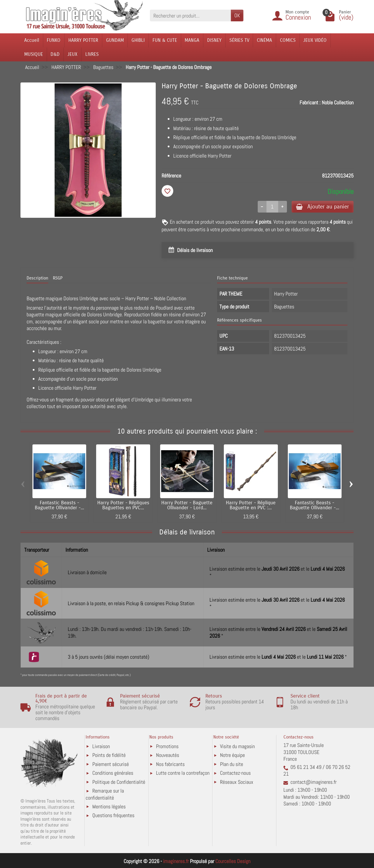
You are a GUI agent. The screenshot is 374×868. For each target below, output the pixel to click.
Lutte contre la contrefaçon (183, 773)
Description (37, 278)
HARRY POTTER (83, 40)
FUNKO (54, 40)
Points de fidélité (109, 755)
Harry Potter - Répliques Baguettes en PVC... (123, 505)
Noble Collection (338, 102)
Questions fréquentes (113, 816)
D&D (55, 54)
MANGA (192, 40)
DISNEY (214, 40)
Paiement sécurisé (111, 764)
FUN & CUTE (165, 40)
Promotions (167, 746)
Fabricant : (310, 102)
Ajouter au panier (322, 207)
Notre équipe (232, 755)
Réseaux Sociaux (237, 782)
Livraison (101, 746)
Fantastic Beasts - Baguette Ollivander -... (59, 505)
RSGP (58, 278)
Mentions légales (109, 806)
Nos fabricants (170, 764)
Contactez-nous (235, 773)
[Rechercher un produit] (190, 15)
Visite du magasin (237, 746)
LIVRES (92, 54)
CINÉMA (264, 40)
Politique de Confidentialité (119, 782)
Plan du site (232, 764)
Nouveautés (168, 755)
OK (237, 15)
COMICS (288, 40)
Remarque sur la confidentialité (105, 794)
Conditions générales (113, 773)
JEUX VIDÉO (315, 40)
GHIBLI (138, 40)
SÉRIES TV (239, 40)
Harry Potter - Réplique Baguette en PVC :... (251, 505)
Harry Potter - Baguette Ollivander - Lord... (187, 505)
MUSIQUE (34, 54)
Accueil (32, 40)
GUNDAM (115, 40)
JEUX (72, 54)
